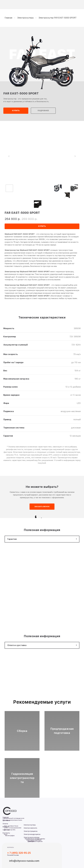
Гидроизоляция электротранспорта (22, 778)
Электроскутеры (25, 18)
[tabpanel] (42, 585)
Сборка (22, 731)
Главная (8, 18)
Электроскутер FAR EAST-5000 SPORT (58, 18)
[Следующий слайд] (75, 156)
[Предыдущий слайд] (9, 156)
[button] (16, 111)
